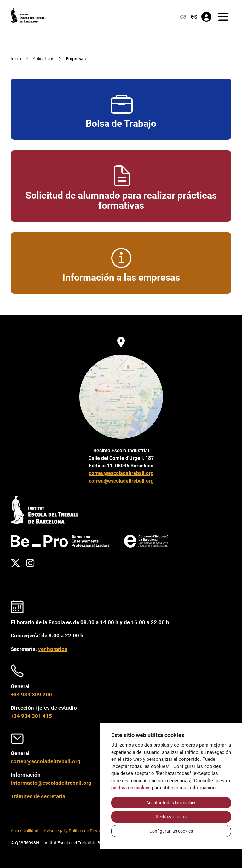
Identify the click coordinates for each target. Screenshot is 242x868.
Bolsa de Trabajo (121, 109)
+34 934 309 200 (31, 695)
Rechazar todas (171, 817)
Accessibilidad (25, 831)
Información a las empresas (121, 263)
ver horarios (53, 649)
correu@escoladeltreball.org (121, 473)
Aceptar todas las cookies (171, 803)
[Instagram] (30, 563)
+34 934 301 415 (31, 716)
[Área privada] (206, 17)
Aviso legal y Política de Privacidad (77, 831)
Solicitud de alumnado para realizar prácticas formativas (121, 186)
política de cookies (131, 788)
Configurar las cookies (171, 831)
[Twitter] (15, 563)
